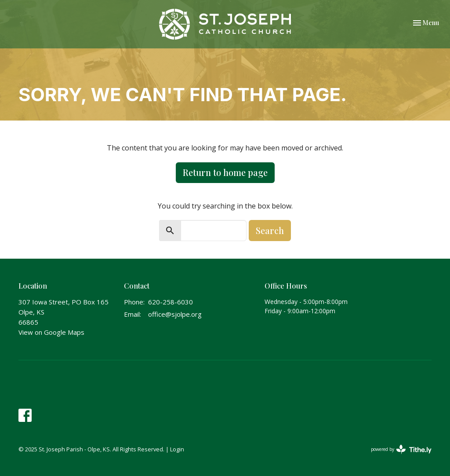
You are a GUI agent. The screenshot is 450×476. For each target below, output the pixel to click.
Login (177, 449)
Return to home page (225, 172)
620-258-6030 (171, 302)
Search (270, 230)
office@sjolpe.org (175, 314)
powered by (401, 449)
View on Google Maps (51, 332)
